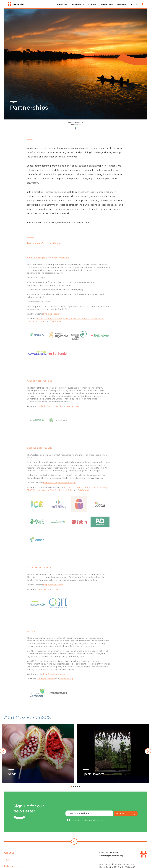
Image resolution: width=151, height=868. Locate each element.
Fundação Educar (90, 495)
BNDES (40, 326)
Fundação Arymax (53, 326)
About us (62, 4)
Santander (56, 328)
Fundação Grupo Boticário (49, 413)
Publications (106, 4)
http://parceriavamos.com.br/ (57, 681)
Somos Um (69, 495)
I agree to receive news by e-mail (87, 830)
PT (131, 4)
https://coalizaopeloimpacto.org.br (59, 490)
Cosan (78, 495)
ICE (38, 495)
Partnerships (77, 4)
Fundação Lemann (46, 686)
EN (137, 4)
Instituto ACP (43, 596)
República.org (66, 686)
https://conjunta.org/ (53, 592)
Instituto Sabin (66, 497)
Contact (122, 4)
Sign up (126, 824)
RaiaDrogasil (84, 497)
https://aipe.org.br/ (52, 321)
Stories (92, 4)
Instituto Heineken (95, 326)
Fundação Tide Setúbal (74, 326)
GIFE (56, 596)
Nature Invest (73, 413)
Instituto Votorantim (37, 328)
